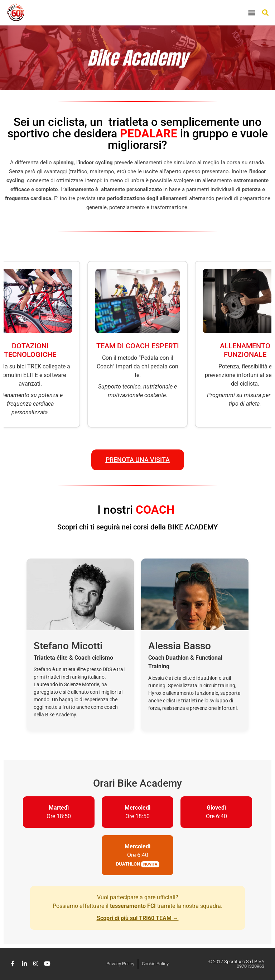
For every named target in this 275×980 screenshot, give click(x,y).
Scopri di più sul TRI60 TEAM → (138, 918)
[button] (252, 13)
